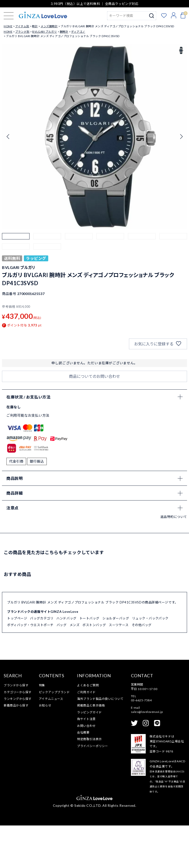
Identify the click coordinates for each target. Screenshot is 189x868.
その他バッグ (142, 667)
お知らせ (45, 748)
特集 (42, 728)
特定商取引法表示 (89, 782)
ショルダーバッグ (116, 661)
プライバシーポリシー (93, 788)
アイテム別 (22, 26)
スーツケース (119, 667)
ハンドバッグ (66, 661)
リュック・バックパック (150, 661)
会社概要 (83, 775)
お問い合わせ (86, 768)
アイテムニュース (51, 741)
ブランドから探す (16, 728)
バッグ (62, 667)
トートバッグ (89, 661)
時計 (35, 26)
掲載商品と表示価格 (91, 748)
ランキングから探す (18, 741)
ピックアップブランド (54, 734)
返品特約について (174, 559)
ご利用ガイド (86, 734)
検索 (152, 16)
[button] (16, 247)
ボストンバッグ (94, 667)
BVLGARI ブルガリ (45, 32)
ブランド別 (22, 32)
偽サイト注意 (86, 761)
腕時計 (64, 32)
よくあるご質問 (88, 728)
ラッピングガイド (89, 755)
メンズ (75, 667)
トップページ (17, 661)
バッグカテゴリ (42, 661)
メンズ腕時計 (49, 26)
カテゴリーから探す (18, 734)
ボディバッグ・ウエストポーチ (30, 667)
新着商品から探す (16, 748)
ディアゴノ (78, 32)
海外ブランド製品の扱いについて (100, 741)
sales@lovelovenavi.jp (147, 754)
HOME (8, 26)
